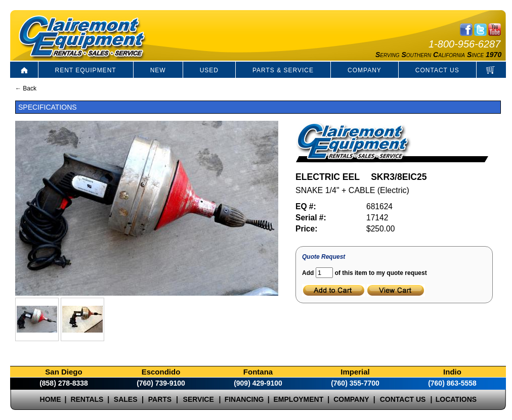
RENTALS (87, 399)
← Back (26, 88)
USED (209, 70)
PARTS (160, 399)
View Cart (396, 290)
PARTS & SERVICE (283, 70)
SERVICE (199, 399)
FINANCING (244, 399)
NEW (158, 70)
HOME (51, 399)
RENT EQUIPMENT (86, 70)
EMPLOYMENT (299, 399)
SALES (126, 399)
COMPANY (365, 70)
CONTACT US (437, 70)
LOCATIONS (456, 399)
